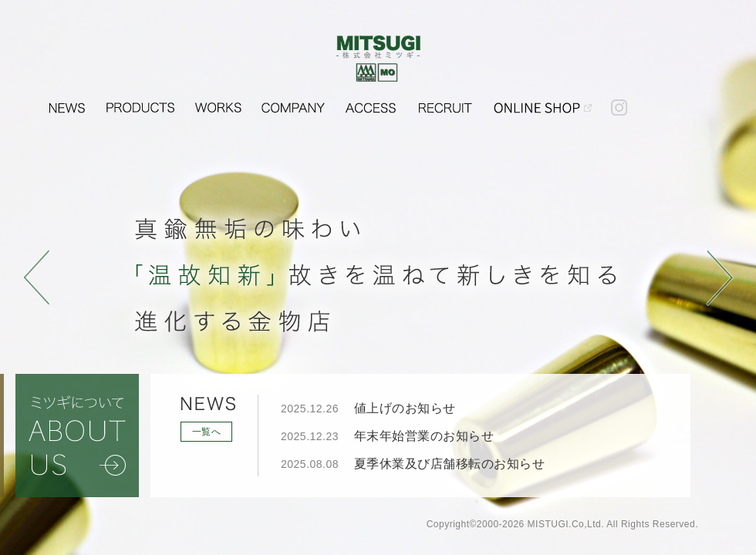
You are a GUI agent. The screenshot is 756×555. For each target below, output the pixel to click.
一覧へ (207, 432)
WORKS (218, 103)
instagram (619, 103)
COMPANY (293, 103)
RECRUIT (445, 103)
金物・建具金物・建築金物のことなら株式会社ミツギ (378, 59)
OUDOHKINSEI (543, 103)
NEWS (67, 103)
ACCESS (370, 103)
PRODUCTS (140, 103)
